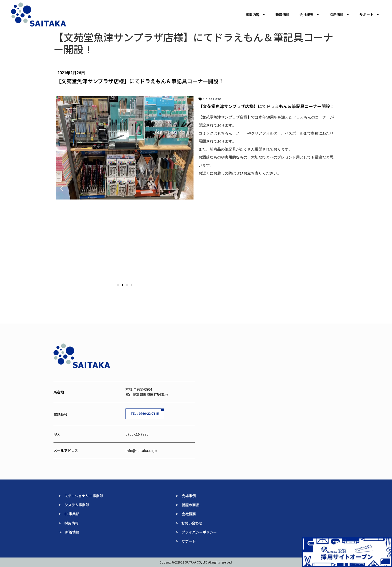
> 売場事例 (188, 496)
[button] (62, 189)
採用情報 (339, 14)
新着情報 (282, 14)
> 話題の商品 (188, 505)
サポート (369, 14)
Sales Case (212, 99)
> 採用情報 (69, 523)
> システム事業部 (74, 505)
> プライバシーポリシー (196, 532)
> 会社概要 (186, 514)
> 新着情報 (69, 532)
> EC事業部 (69, 514)
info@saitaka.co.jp (141, 450)
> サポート (186, 541)
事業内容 (255, 14)
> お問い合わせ (189, 523)
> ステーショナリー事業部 (81, 496)
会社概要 (309, 14)
